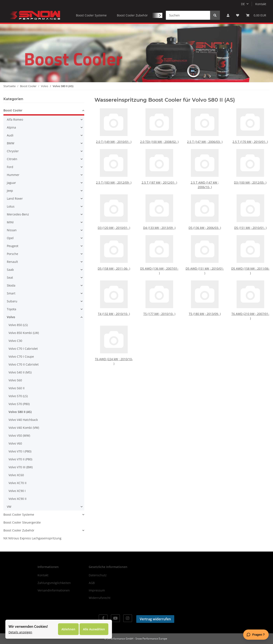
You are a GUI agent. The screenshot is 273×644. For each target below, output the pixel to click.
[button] (228, 15)
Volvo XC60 (16, 475)
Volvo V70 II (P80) (20, 459)
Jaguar (11, 183)
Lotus (11, 206)
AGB (92, 583)
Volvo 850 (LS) (18, 325)
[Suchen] (188, 15)
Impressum (97, 590)
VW (9, 507)
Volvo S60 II (17, 388)
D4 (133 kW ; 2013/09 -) (159, 222)
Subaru (12, 301)
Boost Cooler (13, 110)
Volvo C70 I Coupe (21, 356)
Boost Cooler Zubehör (19, 530)
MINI (10, 222)
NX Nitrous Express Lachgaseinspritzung (32, 538)
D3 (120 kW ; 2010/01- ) (114, 222)
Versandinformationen (54, 590)
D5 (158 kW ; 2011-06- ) (114, 264)
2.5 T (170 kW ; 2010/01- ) (250, 140)
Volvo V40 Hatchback (23, 420)
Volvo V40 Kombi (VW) (24, 428)
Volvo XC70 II (17, 483)
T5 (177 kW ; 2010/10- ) (159, 309)
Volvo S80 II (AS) (20, 412)
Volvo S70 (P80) (19, 404)
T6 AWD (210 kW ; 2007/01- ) (250, 310)
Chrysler (13, 151)
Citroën (12, 159)
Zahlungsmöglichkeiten (54, 583)
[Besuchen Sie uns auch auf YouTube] (115, 618)
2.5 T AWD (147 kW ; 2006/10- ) (205, 184)
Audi (10, 135)
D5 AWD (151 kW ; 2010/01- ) (205, 265)
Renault (12, 262)
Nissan (12, 230)
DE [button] (243, 4)
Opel (10, 238)
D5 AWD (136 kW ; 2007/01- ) (159, 265)
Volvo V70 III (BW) (21, 467)
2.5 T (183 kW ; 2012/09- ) (114, 181)
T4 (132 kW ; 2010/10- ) (114, 309)
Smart (11, 293)
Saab (10, 270)
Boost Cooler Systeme (19, 514)
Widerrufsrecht (100, 598)
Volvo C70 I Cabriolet (23, 349)
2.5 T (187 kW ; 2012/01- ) (159, 181)
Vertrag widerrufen (155, 619)
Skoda (11, 285)
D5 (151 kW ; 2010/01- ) (250, 222)
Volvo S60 (15, 380)
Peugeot (13, 246)
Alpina (11, 127)
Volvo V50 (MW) (19, 435)
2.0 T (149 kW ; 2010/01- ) (114, 140)
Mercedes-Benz (18, 214)
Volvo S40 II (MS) (20, 372)
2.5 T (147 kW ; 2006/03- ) (205, 140)
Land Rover (15, 198)
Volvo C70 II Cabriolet (24, 364)
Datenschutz (98, 575)
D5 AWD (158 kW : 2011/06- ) (250, 265)
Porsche (12, 254)
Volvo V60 (15, 443)
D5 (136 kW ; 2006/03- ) (205, 222)
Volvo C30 (15, 341)
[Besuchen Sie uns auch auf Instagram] (128, 618)
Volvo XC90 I (17, 491)
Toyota (12, 309)
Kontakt (261, 4)
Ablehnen (68, 629)
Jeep (10, 191)
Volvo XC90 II (17, 499)
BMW (11, 143)
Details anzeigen (20, 632)
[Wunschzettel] (238, 15)
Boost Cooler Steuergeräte (22, 522)
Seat (10, 277)
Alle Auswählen (94, 629)
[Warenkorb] (256, 15)
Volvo (11, 317)
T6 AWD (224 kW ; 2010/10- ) (114, 356)
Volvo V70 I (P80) (20, 451)
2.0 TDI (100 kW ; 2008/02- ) (159, 140)
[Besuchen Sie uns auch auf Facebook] (103, 618)
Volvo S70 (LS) (18, 396)
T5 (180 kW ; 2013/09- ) (205, 309)
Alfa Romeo (15, 119)
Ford (10, 167)
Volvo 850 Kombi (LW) (24, 333)
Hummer (13, 175)
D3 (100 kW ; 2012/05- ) (250, 181)
